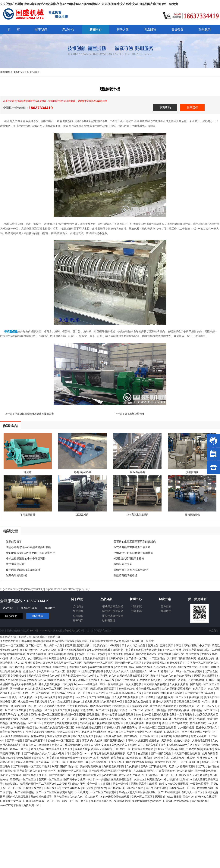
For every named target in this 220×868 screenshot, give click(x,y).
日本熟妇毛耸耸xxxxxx (177, 801)
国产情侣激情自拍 (156, 788)
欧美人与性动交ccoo (98, 745)
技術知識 (32, 72)
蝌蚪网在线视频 (16, 654)
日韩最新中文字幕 (11, 801)
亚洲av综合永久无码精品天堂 (131, 706)
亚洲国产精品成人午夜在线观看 (19, 684)
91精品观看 (60, 667)
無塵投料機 (192, 472)
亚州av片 (101, 788)
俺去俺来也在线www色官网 (177, 745)
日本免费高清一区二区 (182, 788)
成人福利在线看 (135, 723)
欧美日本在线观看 (138, 753)
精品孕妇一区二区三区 (69, 663)
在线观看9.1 (153, 723)
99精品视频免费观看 (20, 758)
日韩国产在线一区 (78, 762)
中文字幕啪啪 (185, 715)
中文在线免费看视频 (156, 684)
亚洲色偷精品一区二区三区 (158, 775)
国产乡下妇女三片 (24, 693)
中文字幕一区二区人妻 (52, 671)
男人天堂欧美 (134, 684)
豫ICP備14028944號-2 (41, 631)
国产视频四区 (200, 801)
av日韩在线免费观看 (176, 719)
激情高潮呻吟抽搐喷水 (62, 654)
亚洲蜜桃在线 (181, 736)
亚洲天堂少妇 (206, 658)
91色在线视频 (194, 749)
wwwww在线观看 (88, 684)
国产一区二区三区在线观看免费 (55, 792)
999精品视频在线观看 (89, 727)
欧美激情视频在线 (102, 801)
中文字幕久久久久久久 (60, 749)
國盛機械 (5, 72)
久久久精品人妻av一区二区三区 (44, 689)
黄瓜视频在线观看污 (97, 658)
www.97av (81, 697)
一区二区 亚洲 (173, 650)
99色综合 (88, 788)
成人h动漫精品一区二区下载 (125, 719)
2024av (61, 693)
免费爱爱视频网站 (114, 766)
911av (153, 671)
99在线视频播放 (37, 654)
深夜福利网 (117, 658)
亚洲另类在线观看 (204, 676)
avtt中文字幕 (162, 758)
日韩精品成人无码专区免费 (192, 775)
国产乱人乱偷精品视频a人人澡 (124, 693)
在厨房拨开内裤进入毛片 (144, 745)
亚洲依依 (166, 736)
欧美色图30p (82, 749)
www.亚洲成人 (9, 697)
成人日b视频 (92, 702)
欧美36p (208, 749)
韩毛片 (206, 702)
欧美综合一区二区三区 (24, 779)
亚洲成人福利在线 (164, 715)
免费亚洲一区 (32, 805)
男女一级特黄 (121, 784)
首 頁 (14, 30)
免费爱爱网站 (130, 727)
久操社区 (140, 779)
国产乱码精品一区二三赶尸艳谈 (31, 766)
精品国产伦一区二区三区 (99, 663)
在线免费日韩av (125, 667)
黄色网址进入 (120, 745)
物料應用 (50, 608)
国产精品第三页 (46, 693)
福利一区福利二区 (24, 719)
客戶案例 (166, 606)
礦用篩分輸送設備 (113, 611)
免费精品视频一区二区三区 (26, 723)
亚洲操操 (160, 797)
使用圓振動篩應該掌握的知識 (23, 570)
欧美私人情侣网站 (102, 749)
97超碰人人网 (112, 727)
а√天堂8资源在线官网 (139, 758)
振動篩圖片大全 (123, 564)
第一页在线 (147, 697)
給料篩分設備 (29, 608)
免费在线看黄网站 (155, 663)
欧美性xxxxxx (127, 689)
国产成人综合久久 (83, 736)
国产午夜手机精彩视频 (121, 654)
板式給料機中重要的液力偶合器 (132, 547)
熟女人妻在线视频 (50, 684)
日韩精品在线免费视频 (38, 667)
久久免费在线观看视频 (125, 697)
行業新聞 (137, 606)
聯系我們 (192, 108)
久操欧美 (85, 723)
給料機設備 (109, 620)
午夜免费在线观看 (67, 723)
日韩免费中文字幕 (123, 650)
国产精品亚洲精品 (101, 706)
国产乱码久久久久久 (35, 775)
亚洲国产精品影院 (93, 671)
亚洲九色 (153, 645)
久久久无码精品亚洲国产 (177, 689)
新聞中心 (19, 72)
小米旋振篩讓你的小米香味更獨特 (26, 558)
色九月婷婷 (200, 689)
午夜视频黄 (193, 654)
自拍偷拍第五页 (194, 693)
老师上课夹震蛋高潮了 (104, 689)
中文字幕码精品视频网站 (41, 732)
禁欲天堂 (179, 654)
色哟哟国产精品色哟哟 (154, 766)
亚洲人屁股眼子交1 (69, 732)
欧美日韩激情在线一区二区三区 (91, 710)
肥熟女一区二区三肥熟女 (91, 654)
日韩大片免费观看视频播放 (144, 740)
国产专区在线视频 (100, 697)
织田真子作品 (8, 715)
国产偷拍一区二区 (137, 658)
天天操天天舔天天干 (69, 758)
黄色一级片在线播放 (99, 784)
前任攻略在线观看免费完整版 (108, 753)
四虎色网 (49, 663)
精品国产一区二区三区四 (73, 771)
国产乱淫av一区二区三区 (51, 762)
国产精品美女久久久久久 (69, 797)
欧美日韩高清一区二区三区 (128, 710)
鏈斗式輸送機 (137, 472)
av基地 (210, 693)
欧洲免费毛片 (175, 663)
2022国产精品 (135, 788)
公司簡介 (78, 606)
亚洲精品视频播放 (90, 715)
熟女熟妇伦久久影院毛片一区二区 (55, 727)
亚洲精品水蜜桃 (175, 749)
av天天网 (42, 719)
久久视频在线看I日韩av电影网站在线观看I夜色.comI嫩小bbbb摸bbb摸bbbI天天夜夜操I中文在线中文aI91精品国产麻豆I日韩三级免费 (89, 4)
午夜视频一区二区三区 (205, 710)
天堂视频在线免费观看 (187, 702)
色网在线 (24, 715)
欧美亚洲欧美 (167, 771)
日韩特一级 (213, 680)
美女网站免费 (48, 697)
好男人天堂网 (175, 693)
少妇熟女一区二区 (60, 719)
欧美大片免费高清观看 (183, 766)
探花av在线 (38, 736)
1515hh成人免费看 (165, 667)
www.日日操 (174, 797)
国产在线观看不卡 (35, 740)
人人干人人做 (48, 650)
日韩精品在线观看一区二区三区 (42, 801)
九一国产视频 (186, 727)
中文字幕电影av (71, 788)
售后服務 (78, 611)
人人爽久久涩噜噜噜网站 (15, 736)
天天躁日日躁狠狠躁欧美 (182, 658)
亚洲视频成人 (205, 758)
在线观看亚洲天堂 (166, 762)
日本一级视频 (101, 779)
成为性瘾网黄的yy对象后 (147, 801)
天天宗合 (167, 740)
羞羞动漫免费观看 (42, 797)
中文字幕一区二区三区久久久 (202, 663)
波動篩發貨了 (14, 542)
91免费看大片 (166, 671)
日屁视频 (161, 710)
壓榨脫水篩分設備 (113, 616)
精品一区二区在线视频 (21, 792)
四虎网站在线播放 (55, 706)
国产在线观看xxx (146, 654)
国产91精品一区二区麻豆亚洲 (142, 736)
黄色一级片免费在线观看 (115, 797)
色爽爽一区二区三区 (51, 779)
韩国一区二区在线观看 (190, 671)
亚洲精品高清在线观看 (144, 784)
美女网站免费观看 (91, 766)
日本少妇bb (69, 684)
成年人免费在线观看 (99, 650)
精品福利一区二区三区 (29, 706)
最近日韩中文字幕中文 (175, 723)
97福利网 (102, 676)
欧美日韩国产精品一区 (65, 766)
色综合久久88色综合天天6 (176, 676)
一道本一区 (49, 771)
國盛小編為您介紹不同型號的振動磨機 (28, 547)
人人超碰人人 (75, 658)
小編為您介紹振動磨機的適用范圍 (133, 553)
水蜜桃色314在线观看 (150, 732)
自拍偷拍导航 (198, 723)
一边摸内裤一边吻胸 (174, 680)
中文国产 (49, 723)
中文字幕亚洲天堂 (78, 706)
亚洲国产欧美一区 (206, 732)
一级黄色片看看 (200, 784)
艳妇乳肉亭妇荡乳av (94, 732)
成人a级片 (59, 753)
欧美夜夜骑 (118, 758)
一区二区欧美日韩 (189, 762)
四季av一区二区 (20, 749)
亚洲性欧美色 (33, 663)
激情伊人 (78, 702)
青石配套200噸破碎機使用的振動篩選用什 (31, 553)
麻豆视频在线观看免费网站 (108, 723)
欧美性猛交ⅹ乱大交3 (12, 732)
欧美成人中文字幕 (44, 758)
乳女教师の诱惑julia (149, 680)
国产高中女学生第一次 (78, 779)
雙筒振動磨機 (192, 515)
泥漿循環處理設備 (17, 575)
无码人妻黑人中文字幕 (197, 645)
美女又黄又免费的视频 (138, 702)
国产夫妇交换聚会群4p (140, 762)
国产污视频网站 (126, 680)
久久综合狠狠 (117, 762)
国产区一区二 (34, 645)
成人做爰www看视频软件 (33, 702)
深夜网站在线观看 (55, 680)
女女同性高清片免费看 (96, 758)
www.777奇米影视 (11, 805)
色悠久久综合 (182, 740)
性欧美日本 (74, 671)
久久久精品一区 (29, 697)
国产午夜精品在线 (179, 710)
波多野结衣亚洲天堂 (90, 775)
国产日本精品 (15, 740)
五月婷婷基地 (196, 680)
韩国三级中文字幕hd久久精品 (89, 719)
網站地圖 (38, 616)
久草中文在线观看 (60, 702)
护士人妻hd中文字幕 (76, 689)
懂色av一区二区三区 (12, 645)
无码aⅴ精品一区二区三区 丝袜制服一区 (54, 715)
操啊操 (150, 710)
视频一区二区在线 (12, 667)
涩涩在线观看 (197, 719)
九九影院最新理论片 (146, 771)
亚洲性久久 (30, 671)
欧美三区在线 (57, 658)
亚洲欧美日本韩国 (171, 645)
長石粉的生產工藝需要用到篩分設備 (135, 542)
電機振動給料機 (82, 472)
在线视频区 (165, 654)
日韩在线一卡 (123, 749)
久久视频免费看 (179, 684)
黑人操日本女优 (54, 645)
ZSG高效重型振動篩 (137, 515)
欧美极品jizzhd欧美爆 (107, 645)
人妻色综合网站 (202, 740)
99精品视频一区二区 (41, 710)
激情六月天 (79, 784)
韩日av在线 (108, 680)
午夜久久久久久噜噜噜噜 (35, 745)
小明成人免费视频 (11, 775)
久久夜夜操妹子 (38, 658)
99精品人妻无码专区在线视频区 (138, 792)
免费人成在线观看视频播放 (68, 745)
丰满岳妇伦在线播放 (102, 667)
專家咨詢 (165, 108)
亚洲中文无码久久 (207, 727)
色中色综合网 (99, 762)
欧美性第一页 (144, 715)
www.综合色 (35, 680)
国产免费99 (17, 689)
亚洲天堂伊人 (85, 645)
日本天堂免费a (153, 719)
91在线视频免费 (188, 667)
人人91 (19, 663)
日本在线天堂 (52, 788)
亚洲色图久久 (140, 671)
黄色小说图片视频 (130, 775)
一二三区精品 (157, 658)
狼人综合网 (92, 797)
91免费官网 (64, 784)
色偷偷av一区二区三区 (61, 740)
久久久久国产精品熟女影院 (125, 676)
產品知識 (8, 608)
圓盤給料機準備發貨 (125, 575)
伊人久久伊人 (18, 658)
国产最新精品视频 (155, 693)
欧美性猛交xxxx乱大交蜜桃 (163, 779)
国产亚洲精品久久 (115, 740)
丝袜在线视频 (144, 667)
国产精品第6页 (117, 788)
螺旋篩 (28, 472)
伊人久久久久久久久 (118, 671)
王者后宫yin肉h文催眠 (90, 740)
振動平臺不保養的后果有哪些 (131, 570)
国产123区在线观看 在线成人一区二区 (181, 792)
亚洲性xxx (187, 779)
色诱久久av (38, 749)
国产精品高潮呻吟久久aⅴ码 (45, 676)
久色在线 (188, 732)
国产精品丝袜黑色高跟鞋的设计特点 (110, 771)
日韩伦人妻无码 (163, 702)
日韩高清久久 (172, 732)
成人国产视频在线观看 (187, 753)
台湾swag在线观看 (206, 797)
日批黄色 (161, 697)
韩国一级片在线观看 (112, 684)
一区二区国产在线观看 (104, 792)
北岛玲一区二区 (77, 693)
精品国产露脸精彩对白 (197, 650)
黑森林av (188, 797)
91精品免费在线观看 (183, 758)
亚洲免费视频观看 (122, 779)
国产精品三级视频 (18, 797)
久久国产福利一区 (112, 702)
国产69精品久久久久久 (37, 753)
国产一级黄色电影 (161, 753)
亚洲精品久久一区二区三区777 (197, 706)
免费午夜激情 (151, 676)
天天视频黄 (82, 792)
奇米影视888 (65, 697)
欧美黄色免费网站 (143, 749)
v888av (160, 749)
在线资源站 (12, 784)
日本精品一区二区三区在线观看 (158, 727)
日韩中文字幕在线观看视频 (118, 715)
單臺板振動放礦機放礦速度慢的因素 (34, 414)
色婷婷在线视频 (33, 788)
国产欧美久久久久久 (29, 771)
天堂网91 (205, 667)
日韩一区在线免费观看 (72, 650)
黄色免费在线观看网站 (163, 706)
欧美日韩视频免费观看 (109, 736)
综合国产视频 (63, 710)
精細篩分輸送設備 (113, 606)
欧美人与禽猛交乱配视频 (174, 784)
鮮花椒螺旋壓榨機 (134, 414)
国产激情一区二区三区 (129, 663)
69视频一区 (31, 650)
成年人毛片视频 (25, 762)
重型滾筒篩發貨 (15, 564)
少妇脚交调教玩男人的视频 (83, 680)
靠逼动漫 (70, 645)
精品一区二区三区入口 (76, 801)
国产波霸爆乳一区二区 (63, 775)
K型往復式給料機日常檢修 (129, 558)
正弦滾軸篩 (82, 515)
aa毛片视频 (110, 775)
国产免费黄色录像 (206, 771)
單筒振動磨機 (28, 515)
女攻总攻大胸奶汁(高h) (149, 650)
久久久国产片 (96, 693)
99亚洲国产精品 (78, 667)
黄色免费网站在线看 (148, 689)
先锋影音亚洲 (122, 801)
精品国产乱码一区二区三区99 (38, 784)
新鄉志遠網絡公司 (71, 631)
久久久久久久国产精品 (121, 732)
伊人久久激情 (185, 771)
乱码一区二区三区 (142, 797)
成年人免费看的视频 (59, 736)
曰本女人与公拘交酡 (134, 645)
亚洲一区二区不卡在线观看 (184, 697)
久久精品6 (133, 766)
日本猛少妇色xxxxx (78, 753)
